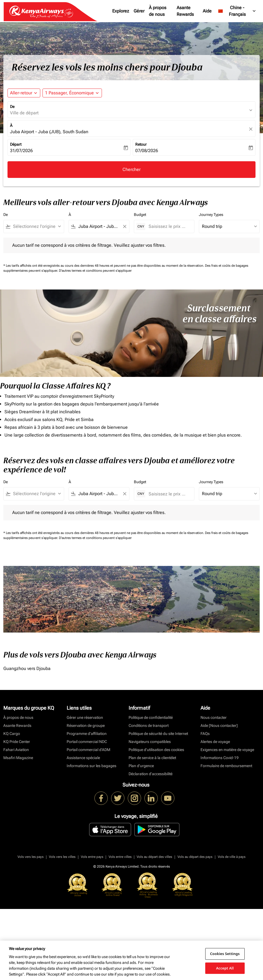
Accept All (225, 968)
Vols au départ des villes (154, 857)
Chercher (131, 169)
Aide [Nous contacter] (219, 725)
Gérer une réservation (85, 717)
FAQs (205, 734)
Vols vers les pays (31, 857)
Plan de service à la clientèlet (152, 758)
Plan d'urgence (141, 766)
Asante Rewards (185, 11)
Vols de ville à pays (232, 857)
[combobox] (36, 226)
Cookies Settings (225, 954)
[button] (72, 93)
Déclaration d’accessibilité (151, 774)
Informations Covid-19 (220, 758)
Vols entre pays (92, 857)
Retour (141, 144)
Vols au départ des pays (195, 857)
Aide (207, 11)
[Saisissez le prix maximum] (169, 226)
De (12, 107)
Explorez (121, 11)
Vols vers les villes (62, 857)
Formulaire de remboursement (226, 766)
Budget (140, 215)
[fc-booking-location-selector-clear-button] (252, 129)
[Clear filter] (124, 226)
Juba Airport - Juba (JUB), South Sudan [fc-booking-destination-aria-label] (49, 132)
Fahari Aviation (16, 750)
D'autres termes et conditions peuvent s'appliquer (95, 271)
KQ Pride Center (17, 742)
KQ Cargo (12, 734)
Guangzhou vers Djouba (27, 668)
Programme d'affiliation (87, 734)
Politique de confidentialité (151, 717)
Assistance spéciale (83, 758)
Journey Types (211, 215)
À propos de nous (158, 11)
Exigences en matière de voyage (227, 750)
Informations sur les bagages (92, 766)
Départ (16, 144)
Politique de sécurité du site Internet (158, 734)
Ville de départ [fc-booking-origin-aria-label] (24, 113)
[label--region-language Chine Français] (237, 11)
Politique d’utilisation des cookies (156, 750)
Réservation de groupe (86, 725)
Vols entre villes (120, 857)
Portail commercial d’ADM (88, 750)
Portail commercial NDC (87, 742)
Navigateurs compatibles (150, 742)
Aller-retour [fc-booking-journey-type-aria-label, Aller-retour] (21, 93)
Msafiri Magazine (18, 758)
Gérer (139, 11)
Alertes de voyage (215, 742)
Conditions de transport (149, 725)
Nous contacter (214, 717)
